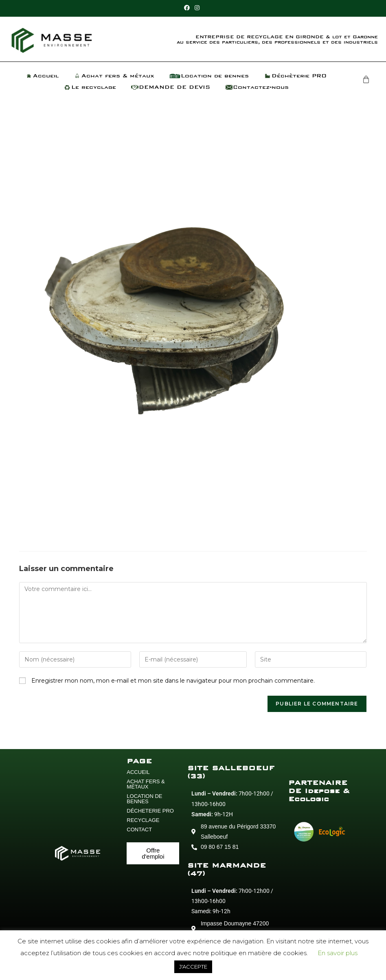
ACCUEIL (138, 772)
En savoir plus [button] (338, 953)
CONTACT (139, 829)
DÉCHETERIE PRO (150, 811)
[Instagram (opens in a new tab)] (197, 8)
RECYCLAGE (143, 820)
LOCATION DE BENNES (144, 799)
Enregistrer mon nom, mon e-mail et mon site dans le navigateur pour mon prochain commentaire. (173, 681)
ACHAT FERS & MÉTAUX (146, 784)
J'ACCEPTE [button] (193, 967)
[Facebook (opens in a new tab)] (188, 8)
